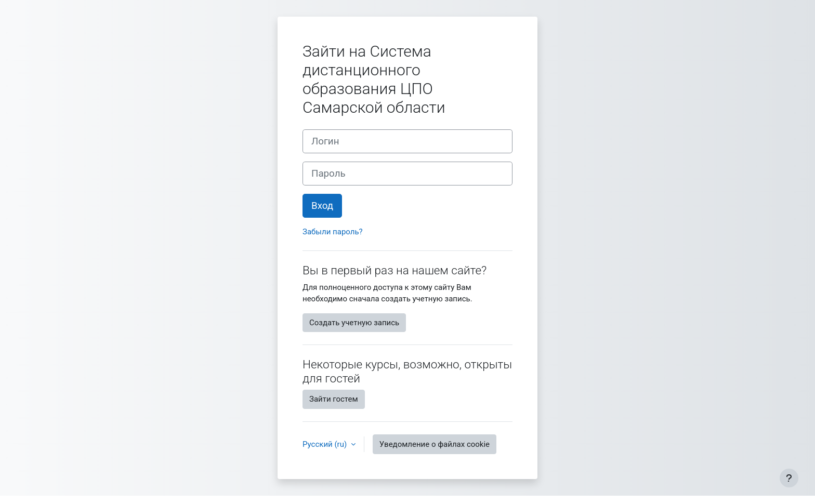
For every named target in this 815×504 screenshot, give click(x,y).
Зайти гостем (334, 399)
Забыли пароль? (333, 232)
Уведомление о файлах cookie (435, 444)
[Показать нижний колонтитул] (789, 478)
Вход (322, 206)
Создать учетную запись (354, 323)
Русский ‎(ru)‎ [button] (326, 444)
